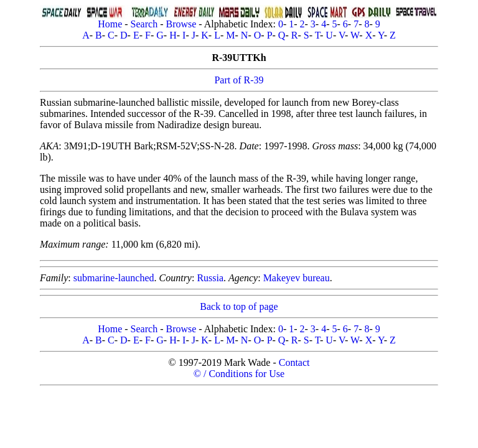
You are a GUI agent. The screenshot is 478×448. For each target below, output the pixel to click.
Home (110, 24)
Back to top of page (239, 306)
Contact (294, 362)
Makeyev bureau (297, 278)
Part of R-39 (239, 80)
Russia (210, 278)
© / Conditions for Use (239, 374)
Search (144, 24)
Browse (181, 24)
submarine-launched (114, 278)
